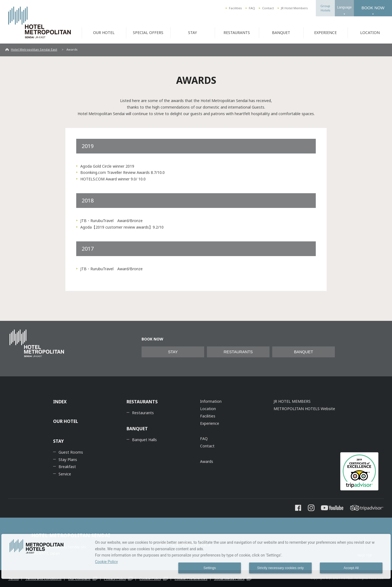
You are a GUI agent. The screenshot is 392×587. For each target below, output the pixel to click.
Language (344, 7)
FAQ (252, 8)
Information (211, 401)
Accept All (351, 568)
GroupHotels (325, 8)
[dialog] (196, 556)
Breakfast (67, 467)
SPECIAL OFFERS (148, 33)
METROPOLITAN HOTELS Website (304, 409)
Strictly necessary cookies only (280, 568)
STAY (192, 33)
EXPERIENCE (325, 33)
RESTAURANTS (237, 33)
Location (208, 409)
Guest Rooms (71, 452)
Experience (210, 423)
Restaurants (143, 413)
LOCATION (370, 33)
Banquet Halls (144, 440)
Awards (207, 461)
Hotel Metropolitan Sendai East (34, 49)
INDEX (60, 402)
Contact (268, 8)
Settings (210, 568)
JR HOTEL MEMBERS (292, 401)
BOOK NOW (373, 8)
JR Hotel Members (294, 8)
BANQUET (281, 33)
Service (65, 474)
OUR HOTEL (104, 33)
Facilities (235, 8)
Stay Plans (68, 460)
